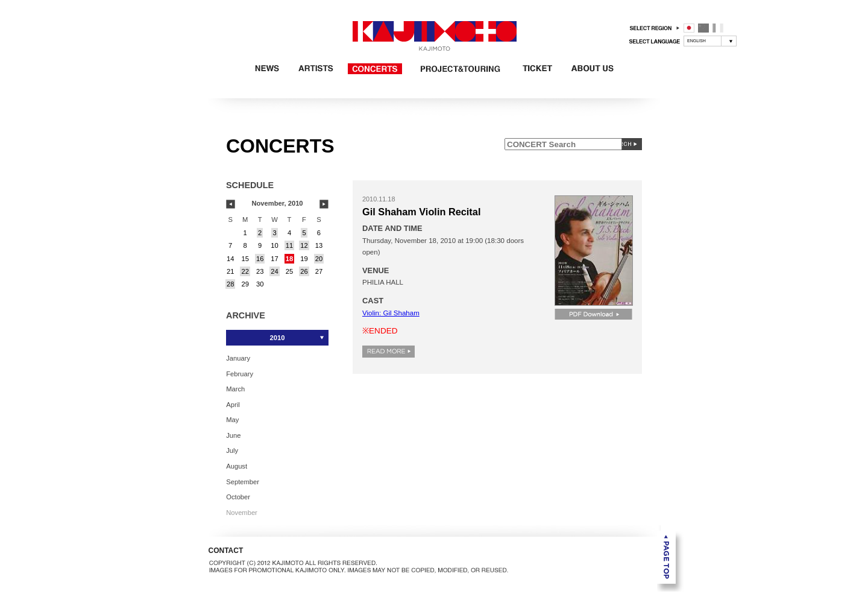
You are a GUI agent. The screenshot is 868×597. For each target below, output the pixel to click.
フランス (718, 28)
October (238, 497)
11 (289, 245)
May (232, 420)
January (238, 358)
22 (245, 271)
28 (230, 284)
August (237, 466)
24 (274, 271)
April (233, 404)
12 (304, 245)
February (240, 373)
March (235, 389)
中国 (703, 28)
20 (319, 259)
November (242, 512)
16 (260, 259)
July (232, 450)
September (243, 481)
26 (304, 271)
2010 (278, 338)
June (233, 435)
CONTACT (226, 551)
